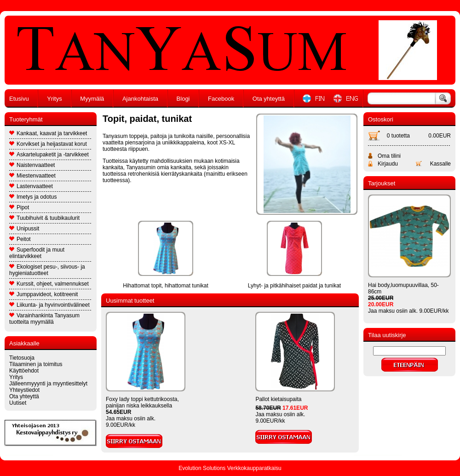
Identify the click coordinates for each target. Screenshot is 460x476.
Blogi (183, 99)
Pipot (19, 207)
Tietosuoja (22, 358)
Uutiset (18, 403)
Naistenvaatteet (32, 165)
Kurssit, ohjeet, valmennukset (49, 284)
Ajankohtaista (140, 99)
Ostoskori (381, 119)
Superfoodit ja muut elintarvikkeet (37, 253)
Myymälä (92, 99)
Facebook (221, 99)
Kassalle (440, 164)
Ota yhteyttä (269, 99)
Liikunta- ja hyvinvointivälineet (49, 305)
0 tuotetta (398, 136)
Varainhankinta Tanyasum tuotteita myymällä (44, 319)
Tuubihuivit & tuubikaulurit (44, 218)
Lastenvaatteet (31, 186)
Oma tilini (389, 156)
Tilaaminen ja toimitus (36, 364)
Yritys (55, 99)
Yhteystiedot (24, 390)
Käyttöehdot (24, 371)
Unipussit (24, 229)
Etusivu (19, 99)
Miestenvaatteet (32, 176)
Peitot (20, 239)
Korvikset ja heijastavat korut (48, 144)
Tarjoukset (382, 183)
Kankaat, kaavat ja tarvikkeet (48, 133)
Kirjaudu (388, 164)
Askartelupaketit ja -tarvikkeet (49, 155)
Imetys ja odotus (33, 197)
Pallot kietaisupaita (278, 399)
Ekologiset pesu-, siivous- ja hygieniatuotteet (47, 270)
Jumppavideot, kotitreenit (43, 294)
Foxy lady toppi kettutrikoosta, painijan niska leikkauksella (142, 402)
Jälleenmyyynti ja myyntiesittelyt (48, 384)
